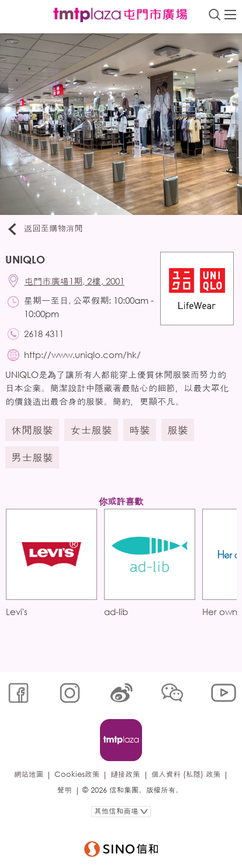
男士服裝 (32, 457)
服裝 (178, 430)
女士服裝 (91, 430)
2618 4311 (44, 334)
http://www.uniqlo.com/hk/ (82, 355)
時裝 (140, 430)
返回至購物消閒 (44, 229)
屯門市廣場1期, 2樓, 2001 (75, 281)
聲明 (65, 790)
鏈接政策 (125, 774)
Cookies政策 (77, 774)
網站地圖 (29, 774)
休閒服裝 (32, 430)
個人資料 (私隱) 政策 (186, 774)
